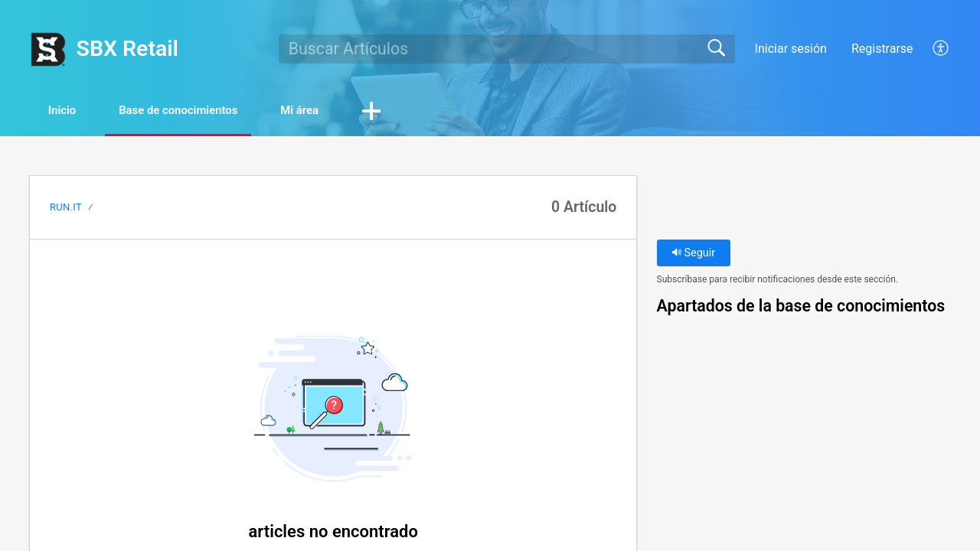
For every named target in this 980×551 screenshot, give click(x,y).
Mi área (342, 111)
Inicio (71, 111)
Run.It (66, 208)
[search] (507, 49)
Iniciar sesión (791, 49)
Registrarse (882, 49)
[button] (941, 49)
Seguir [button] (693, 254)
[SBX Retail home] (47, 49)
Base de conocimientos (204, 111)
